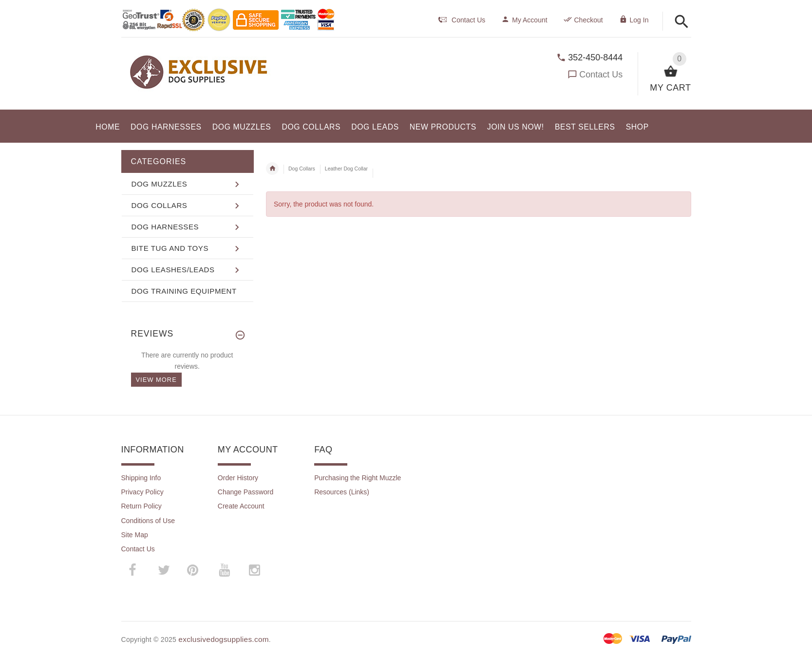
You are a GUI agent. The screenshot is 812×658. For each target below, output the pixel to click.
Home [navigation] (272, 169)
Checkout (583, 20)
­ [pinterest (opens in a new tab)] (200, 570)
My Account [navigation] (524, 20)
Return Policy (142, 506)
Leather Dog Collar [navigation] (346, 169)
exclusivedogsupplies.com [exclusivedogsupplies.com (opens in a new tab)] (224, 639)
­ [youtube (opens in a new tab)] (225, 570)
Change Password (245, 492)
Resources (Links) (342, 492)
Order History (238, 478)
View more (156, 380)
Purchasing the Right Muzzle (358, 478)
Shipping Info (141, 478)
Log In (634, 20)
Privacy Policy (142, 492)
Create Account (241, 506)
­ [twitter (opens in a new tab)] (164, 570)
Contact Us (601, 75)
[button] (682, 22)
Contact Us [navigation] (462, 20)
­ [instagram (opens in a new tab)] (255, 570)
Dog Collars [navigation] (302, 169)
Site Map (135, 535)
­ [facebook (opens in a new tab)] (138, 570)
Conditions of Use (148, 521)
